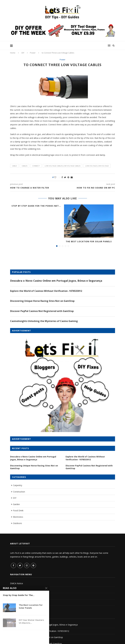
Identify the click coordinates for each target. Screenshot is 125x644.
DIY (23, 53)
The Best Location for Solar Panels (89, 241)
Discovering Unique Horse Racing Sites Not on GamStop (42, 301)
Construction (19, 492)
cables (24, 166)
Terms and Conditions (20, 590)
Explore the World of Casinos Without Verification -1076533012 (46, 291)
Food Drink (18, 510)
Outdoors (17, 523)
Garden (16, 504)
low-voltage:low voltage (97, 166)
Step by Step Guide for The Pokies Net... (36, 206)
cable (14, 166)
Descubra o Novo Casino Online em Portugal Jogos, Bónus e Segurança (56, 281)
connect (36, 166)
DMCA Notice (17, 583)
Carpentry (18, 485)
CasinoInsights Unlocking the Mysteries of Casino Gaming (44, 321)
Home (13, 53)
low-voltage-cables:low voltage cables (63, 166)
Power (33, 53)
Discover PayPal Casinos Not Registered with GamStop (42, 311)
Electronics (18, 517)
